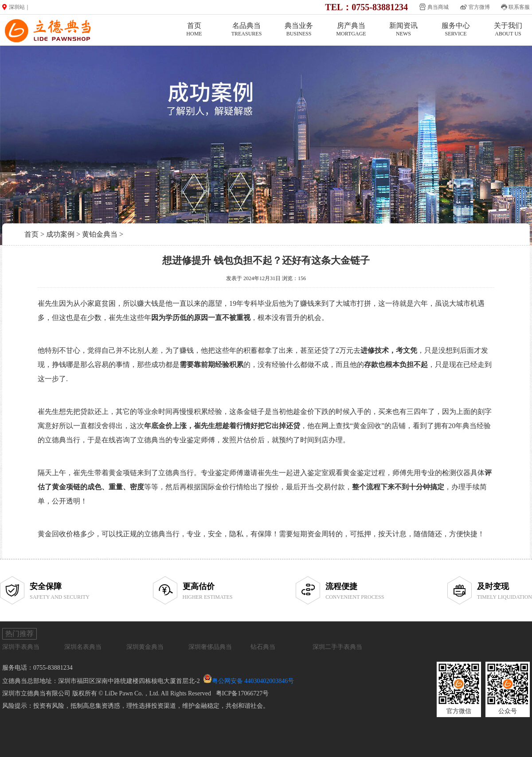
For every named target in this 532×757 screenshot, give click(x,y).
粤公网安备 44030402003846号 (253, 681)
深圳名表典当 (83, 647)
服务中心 (456, 29)
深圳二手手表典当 (337, 647)
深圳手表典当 (21, 647)
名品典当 (246, 29)
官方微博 (479, 7)
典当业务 (299, 29)
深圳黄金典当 (145, 647)
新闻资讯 (403, 29)
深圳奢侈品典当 (210, 647)
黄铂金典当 (100, 234)
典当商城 (438, 7)
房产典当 (351, 29)
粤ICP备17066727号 (243, 693)
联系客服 (519, 7)
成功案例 (60, 234)
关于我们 (508, 29)
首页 (194, 29)
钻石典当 (263, 647)
